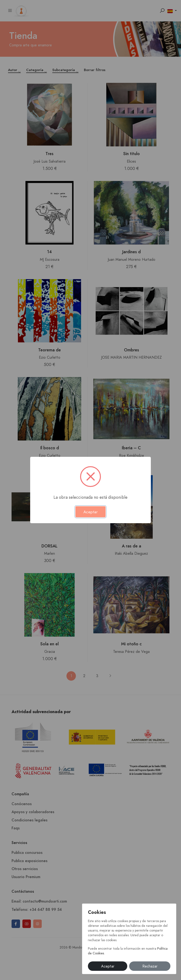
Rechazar (150, 966)
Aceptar (108, 966)
